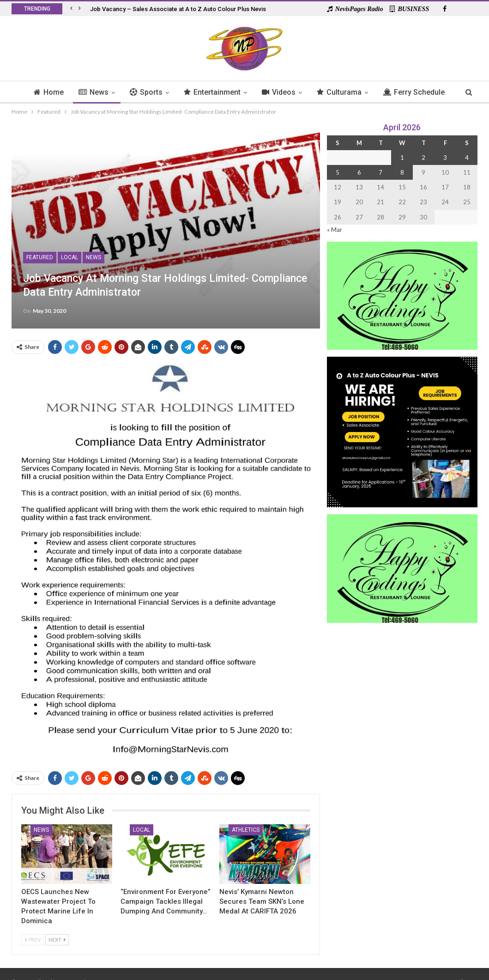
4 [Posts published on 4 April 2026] (467, 158)
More (414, 92)
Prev (33, 940)
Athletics (246, 830)
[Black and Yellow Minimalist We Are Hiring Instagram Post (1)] (402, 431)
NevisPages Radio (355, 9)
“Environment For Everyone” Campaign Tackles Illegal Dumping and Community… (166, 901)
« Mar (335, 230)
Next (57, 940)
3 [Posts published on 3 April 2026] (445, 158)
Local (69, 257)
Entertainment (231, 92)
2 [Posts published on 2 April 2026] (423, 158)
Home (63, 92)
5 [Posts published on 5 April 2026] (338, 172)
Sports (163, 92)
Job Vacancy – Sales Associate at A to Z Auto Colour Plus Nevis (178, 9)
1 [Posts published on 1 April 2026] (402, 158)
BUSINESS (409, 9)
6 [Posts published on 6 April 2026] (359, 172)
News (109, 92)
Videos (299, 92)
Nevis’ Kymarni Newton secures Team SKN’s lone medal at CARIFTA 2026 (262, 901)
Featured (40, 257)
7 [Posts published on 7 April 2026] (380, 172)
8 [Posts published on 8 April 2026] (402, 172)
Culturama (360, 92)
